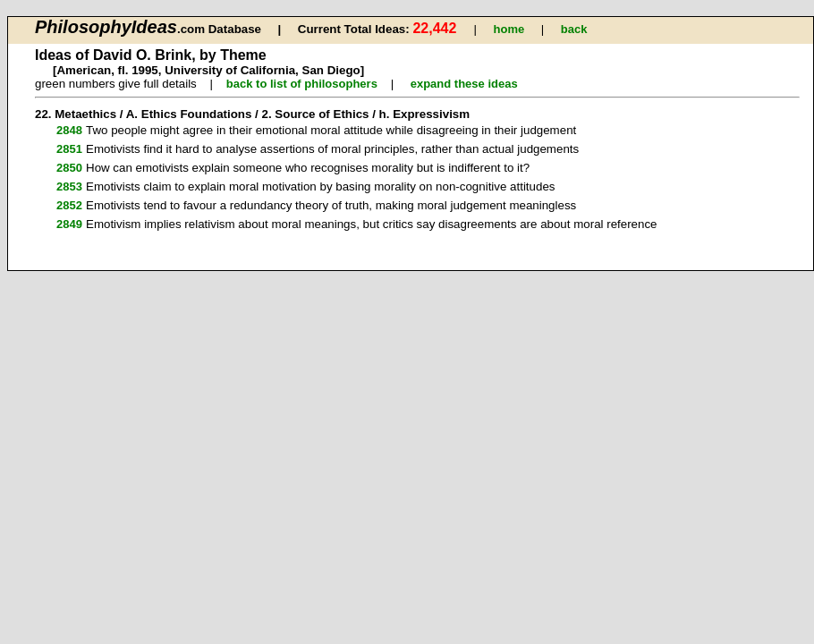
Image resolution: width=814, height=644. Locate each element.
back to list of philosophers (302, 84)
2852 (69, 205)
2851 (69, 149)
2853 (69, 186)
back (574, 29)
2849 (69, 224)
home (509, 29)
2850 (69, 168)
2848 (69, 130)
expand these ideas (464, 84)
